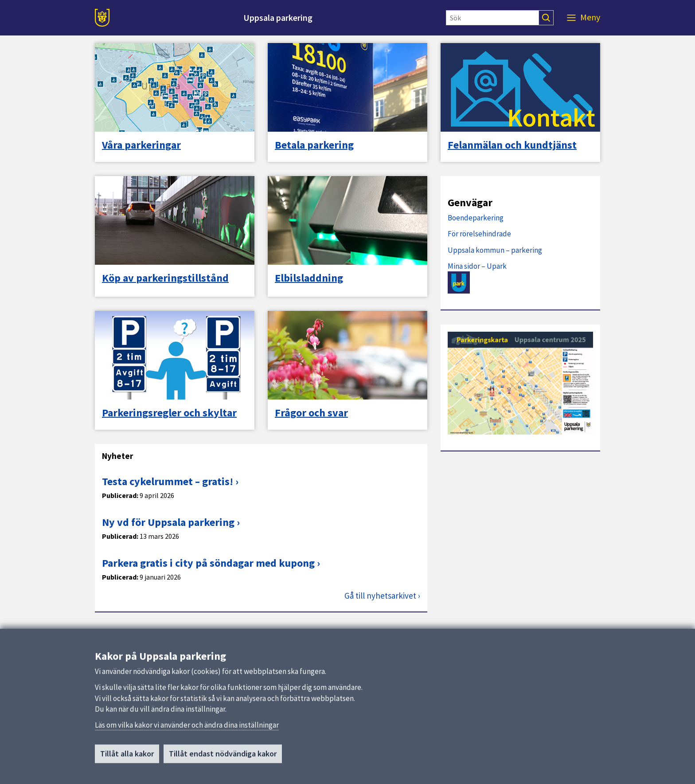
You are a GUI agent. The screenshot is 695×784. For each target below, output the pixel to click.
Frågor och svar (311, 413)
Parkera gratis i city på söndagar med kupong (208, 563)
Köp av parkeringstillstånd (165, 278)
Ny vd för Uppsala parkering (168, 522)
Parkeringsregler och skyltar (169, 413)
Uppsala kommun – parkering (495, 250)
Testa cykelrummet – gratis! (168, 481)
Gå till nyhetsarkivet (380, 596)
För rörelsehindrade (479, 234)
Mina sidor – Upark (477, 266)
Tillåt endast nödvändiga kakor (223, 768)
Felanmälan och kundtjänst (512, 145)
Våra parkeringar (141, 145)
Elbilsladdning (309, 278)
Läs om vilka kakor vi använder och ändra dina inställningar (187, 739)
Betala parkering (314, 145)
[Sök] (492, 18)
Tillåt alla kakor (127, 768)
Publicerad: (120, 496)
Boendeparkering (476, 218)
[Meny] (584, 18)
